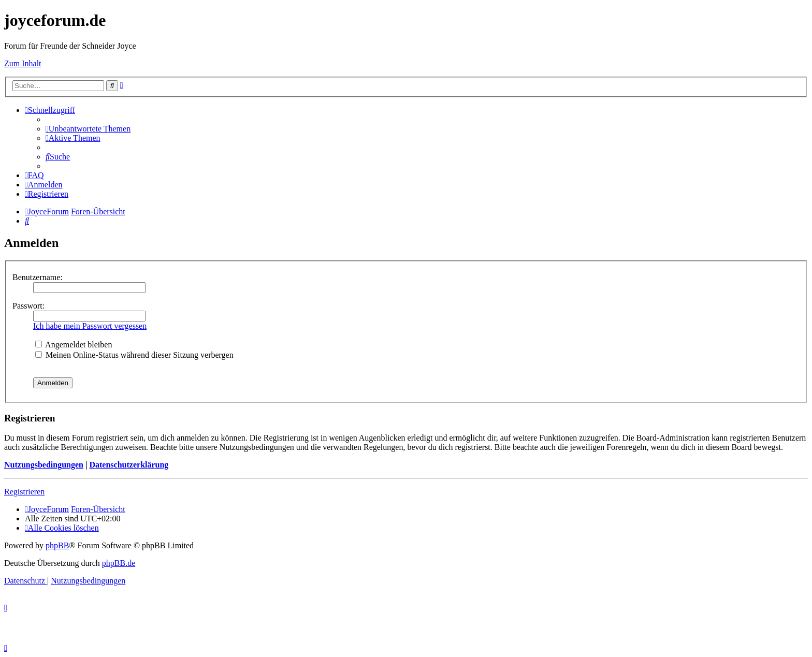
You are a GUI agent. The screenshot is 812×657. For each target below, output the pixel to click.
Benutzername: (38, 277)
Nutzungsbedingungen (44, 465)
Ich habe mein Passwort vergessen (90, 326)
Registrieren (24, 492)
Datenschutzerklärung (129, 465)
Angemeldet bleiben (74, 345)
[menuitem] (88, 129)
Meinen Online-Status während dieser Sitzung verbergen (134, 355)
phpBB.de (119, 563)
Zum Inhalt (23, 63)
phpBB (57, 545)
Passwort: (28, 306)
